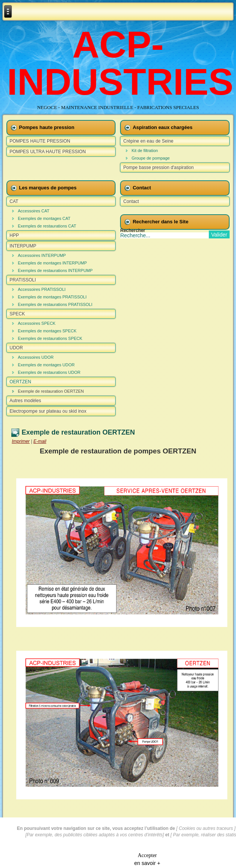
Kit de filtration (145, 151)
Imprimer (21, 441)
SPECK (17, 314)
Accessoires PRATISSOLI (42, 289)
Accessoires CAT (34, 211)
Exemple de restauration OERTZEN (51, 391)
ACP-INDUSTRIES (120, 63)
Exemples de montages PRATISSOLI (52, 297)
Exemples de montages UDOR (46, 365)
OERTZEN (20, 382)
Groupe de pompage (150, 158)
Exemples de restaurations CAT (47, 226)
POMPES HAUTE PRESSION (40, 141)
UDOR (16, 348)
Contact (131, 201)
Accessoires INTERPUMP (42, 255)
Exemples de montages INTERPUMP (52, 263)
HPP (14, 235)
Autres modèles (25, 401)
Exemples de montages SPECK (47, 331)
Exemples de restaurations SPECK (50, 338)
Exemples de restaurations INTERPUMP (55, 270)
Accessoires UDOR (36, 357)
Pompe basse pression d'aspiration (158, 167)
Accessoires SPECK (37, 323)
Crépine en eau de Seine (148, 141)
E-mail (40, 441)
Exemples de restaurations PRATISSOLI (55, 304)
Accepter (147, 855)
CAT (14, 201)
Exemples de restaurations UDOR (49, 372)
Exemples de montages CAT (44, 218)
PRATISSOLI (23, 280)
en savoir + (147, 862)
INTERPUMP (23, 246)
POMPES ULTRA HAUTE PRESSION (48, 152)
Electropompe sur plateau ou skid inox (48, 411)
